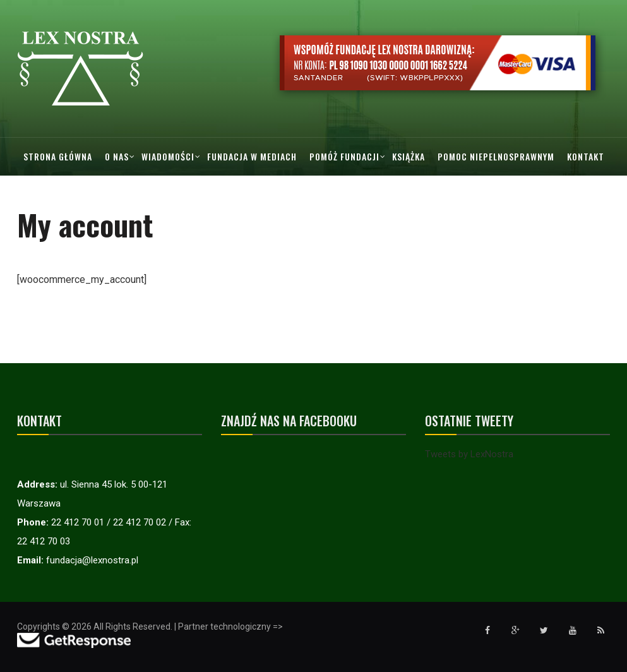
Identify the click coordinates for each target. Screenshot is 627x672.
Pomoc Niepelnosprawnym (496, 156)
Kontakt (586, 156)
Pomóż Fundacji (344, 156)
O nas (117, 156)
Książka (409, 156)
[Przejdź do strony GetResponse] (74, 640)
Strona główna (58, 156)
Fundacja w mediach (252, 156)
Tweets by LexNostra (469, 454)
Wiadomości (168, 156)
